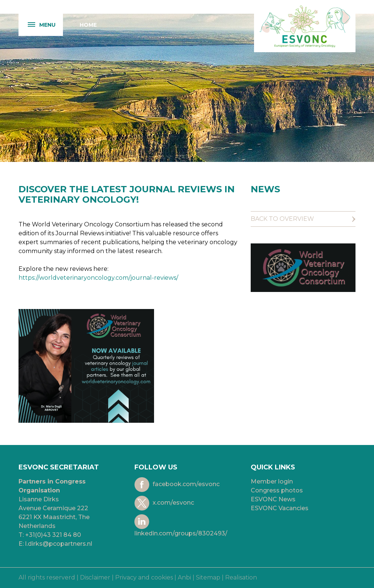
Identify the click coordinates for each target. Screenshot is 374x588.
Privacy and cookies (144, 577)
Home (88, 25)
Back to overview (282, 219)
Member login (272, 481)
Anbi (184, 577)
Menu (37, 25)
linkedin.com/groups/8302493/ (181, 526)
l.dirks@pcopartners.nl (59, 544)
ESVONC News (273, 499)
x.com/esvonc (164, 503)
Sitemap (208, 577)
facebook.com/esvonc (177, 485)
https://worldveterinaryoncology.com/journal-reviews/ (98, 278)
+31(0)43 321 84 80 (53, 535)
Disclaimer (95, 577)
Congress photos (277, 490)
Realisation (241, 577)
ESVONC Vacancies (280, 508)
